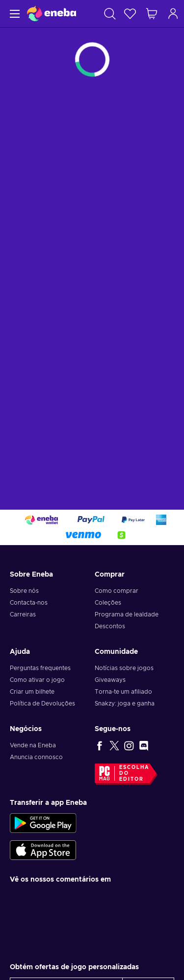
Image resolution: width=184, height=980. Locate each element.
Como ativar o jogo (37, 680)
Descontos (110, 626)
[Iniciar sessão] (173, 14)
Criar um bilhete (32, 692)
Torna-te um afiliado (123, 692)
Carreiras (23, 614)
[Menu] (13, 14)
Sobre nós (24, 591)
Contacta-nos (29, 603)
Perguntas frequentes (40, 668)
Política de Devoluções (42, 704)
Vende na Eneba (33, 745)
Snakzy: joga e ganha (125, 704)
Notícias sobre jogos (124, 668)
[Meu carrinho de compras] (152, 14)
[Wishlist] (130, 14)
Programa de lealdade (127, 614)
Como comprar (117, 591)
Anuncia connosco (36, 757)
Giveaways (110, 680)
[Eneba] (52, 14)
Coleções (108, 603)
